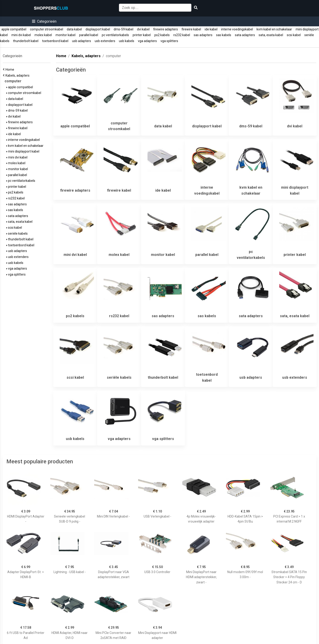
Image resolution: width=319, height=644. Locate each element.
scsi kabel (294, 35)
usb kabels (127, 41)
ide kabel (211, 29)
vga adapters (147, 41)
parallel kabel (89, 35)
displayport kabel (98, 29)
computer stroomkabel (47, 29)
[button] (44, 21)
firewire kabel (191, 29)
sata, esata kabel (271, 35)
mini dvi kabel (21, 35)
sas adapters (203, 35)
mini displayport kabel (23, 151)
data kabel (74, 29)
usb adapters (82, 41)
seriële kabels (17, 233)
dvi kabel (143, 29)
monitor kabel (66, 35)
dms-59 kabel (123, 29)
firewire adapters (166, 29)
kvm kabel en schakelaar (274, 29)
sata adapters (245, 35)
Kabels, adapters (18, 75)
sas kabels (224, 35)
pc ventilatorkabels (115, 35)
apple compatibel (14, 29)
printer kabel (142, 35)
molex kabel (43, 35)
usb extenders (105, 41)
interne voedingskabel (237, 29)
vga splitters (169, 41)
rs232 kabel (182, 35)
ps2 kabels (162, 35)
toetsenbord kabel (55, 41)
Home (11, 70)
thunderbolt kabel (26, 41)
